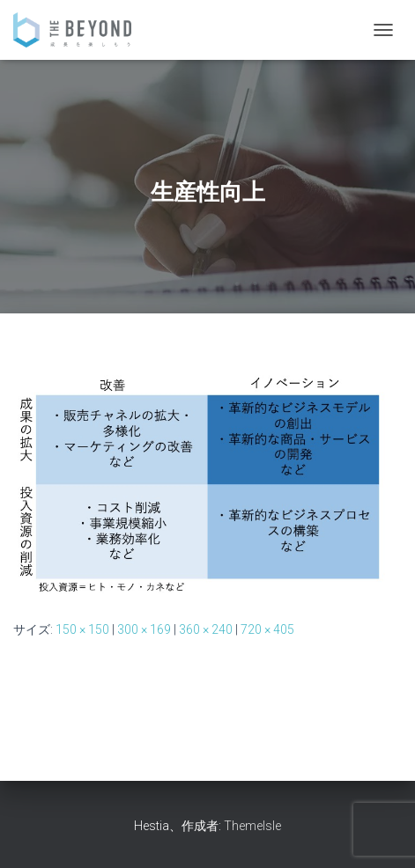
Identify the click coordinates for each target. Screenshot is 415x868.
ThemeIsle (252, 826)
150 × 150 (82, 629)
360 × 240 (206, 629)
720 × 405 (267, 629)
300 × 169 (144, 629)
